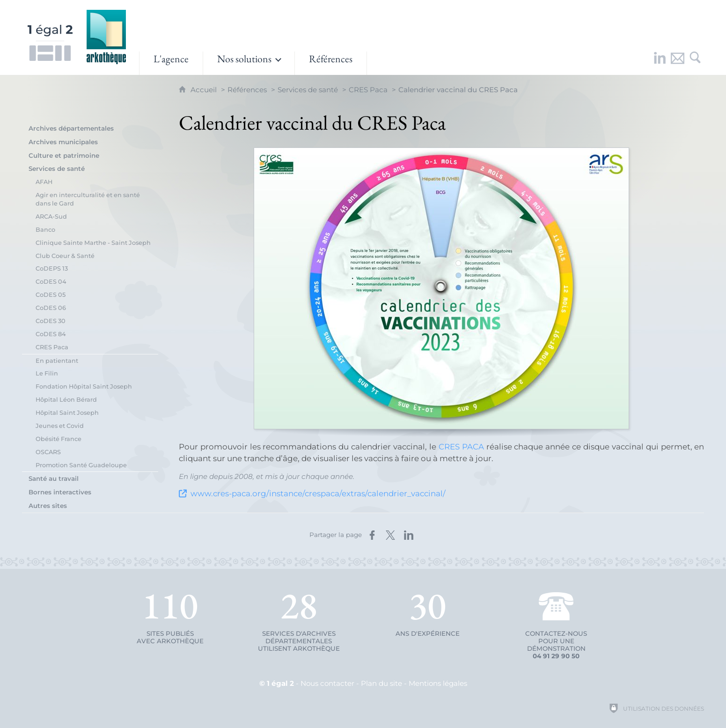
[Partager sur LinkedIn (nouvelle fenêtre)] (409, 535)
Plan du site (381, 683)
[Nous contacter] (677, 63)
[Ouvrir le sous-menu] (249, 63)
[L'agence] (171, 63)
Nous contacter (327, 683)
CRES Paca (368, 90)
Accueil (205, 90)
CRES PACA (461, 447)
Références (247, 90)
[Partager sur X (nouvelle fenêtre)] (390, 535)
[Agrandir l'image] (441, 288)
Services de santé (308, 90)
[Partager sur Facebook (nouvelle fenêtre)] (372, 535)
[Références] (331, 63)
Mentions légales (438, 683)
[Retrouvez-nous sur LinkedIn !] (660, 63)
